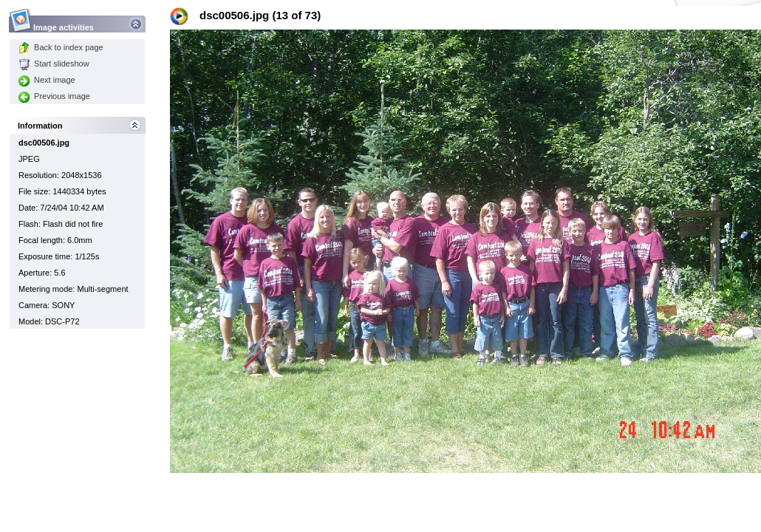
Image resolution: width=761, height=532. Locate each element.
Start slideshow (54, 64)
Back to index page (61, 47)
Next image (47, 80)
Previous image (54, 96)
